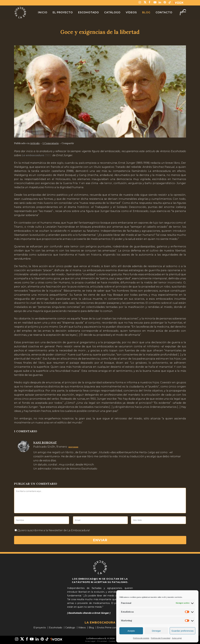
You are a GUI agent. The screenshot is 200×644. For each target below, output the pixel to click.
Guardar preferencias (182, 631)
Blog (91, 628)
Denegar (156, 631)
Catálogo (70, 628)
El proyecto (40, 628)
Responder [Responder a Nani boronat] (73, 447)
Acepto (131, 631)
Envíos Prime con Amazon (112, 628)
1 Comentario (51, 143)
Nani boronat (45, 442)
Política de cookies (141, 638)
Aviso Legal (177, 638)
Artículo (35, 143)
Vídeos (82, 628)
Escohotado (56, 628)
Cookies (112, 641)
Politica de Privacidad (161, 638)
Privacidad (102, 641)
